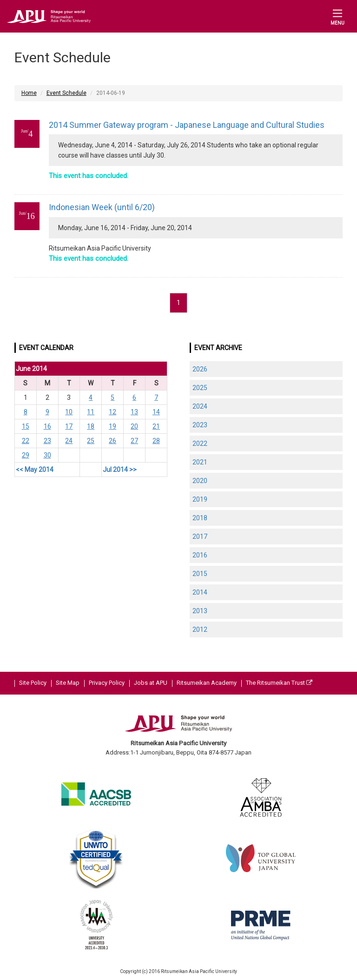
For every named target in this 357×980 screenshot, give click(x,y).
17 (69, 426)
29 (26, 455)
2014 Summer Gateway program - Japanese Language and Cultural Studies (187, 125)
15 (26, 426)
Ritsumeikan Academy (207, 683)
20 (134, 426)
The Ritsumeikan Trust (279, 683)
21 (156, 426)
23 (47, 441)
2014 (200, 592)
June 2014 (31, 369)
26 (112, 441)
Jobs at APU (151, 683)
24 (69, 441)
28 (156, 441)
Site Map (68, 683)
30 (47, 455)
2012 (200, 629)
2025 (200, 388)
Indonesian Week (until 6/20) (102, 207)
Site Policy (33, 683)
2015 (200, 574)
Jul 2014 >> (120, 470)
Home (29, 93)
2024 (200, 406)
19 (112, 426)
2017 (200, 536)
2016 (200, 555)
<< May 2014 (35, 470)
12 (112, 412)
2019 (200, 499)
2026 (200, 369)
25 (91, 441)
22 (26, 441)
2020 (200, 481)
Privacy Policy (107, 683)
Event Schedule (66, 93)
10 (69, 412)
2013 (200, 611)
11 (91, 412)
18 (91, 426)
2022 (200, 444)
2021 (200, 462)
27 (134, 441)
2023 (200, 425)
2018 (200, 518)
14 (156, 412)
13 (134, 412)
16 (47, 426)
